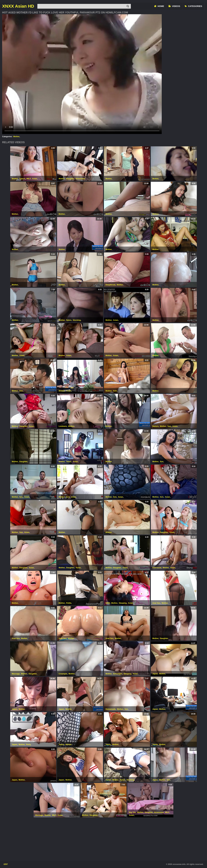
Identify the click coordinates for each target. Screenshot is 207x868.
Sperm (22, 179)
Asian (35, 179)
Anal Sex (156, 603)
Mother (16, 136)
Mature (155, 426)
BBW (108, 603)
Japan (155, 674)
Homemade (111, 709)
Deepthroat (110, 285)
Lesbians (63, 426)
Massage (16, 674)
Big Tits (132, 812)
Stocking (77, 320)
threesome (80, 179)
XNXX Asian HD (18, 6)
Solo (115, 391)
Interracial (157, 568)
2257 (6, 864)
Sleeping (123, 603)
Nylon (69, 320)
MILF (29, 179)
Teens (69, 462)
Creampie (63, 674)
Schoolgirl (118, 674)
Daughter (70, 179)
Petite (69, 603)
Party (28, 744)
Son (21, 391)
